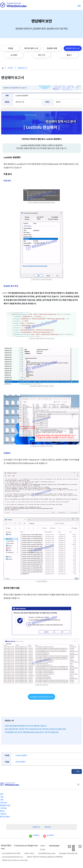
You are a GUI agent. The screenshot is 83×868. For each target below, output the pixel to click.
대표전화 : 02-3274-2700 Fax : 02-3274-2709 (15, 860)
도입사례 (3, 803)
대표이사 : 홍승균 (29, 853)
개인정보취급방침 (54, 846)
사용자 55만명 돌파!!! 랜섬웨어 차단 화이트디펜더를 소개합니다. (26, 726)
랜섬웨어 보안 (5, 805)
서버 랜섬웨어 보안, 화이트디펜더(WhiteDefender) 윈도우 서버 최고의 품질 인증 (32, 732)
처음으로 (3, 68)
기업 (2, 797)
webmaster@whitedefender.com (12, 857)
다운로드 (3, 814)
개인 (2, 794)
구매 (2, 800)
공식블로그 (34, 835)
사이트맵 (42, 850)
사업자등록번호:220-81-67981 (47, 853)
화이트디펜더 (5, 817)
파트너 (2, 811)
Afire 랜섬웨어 (20, 762)
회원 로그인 (36, 827)
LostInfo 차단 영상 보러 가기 (42, 697)
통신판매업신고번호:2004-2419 (68, 853)
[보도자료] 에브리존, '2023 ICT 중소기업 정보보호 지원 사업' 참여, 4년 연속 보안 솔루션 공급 (35, 729)
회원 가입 (48, 827)
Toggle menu (79, 6)
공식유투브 (49, 835)
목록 (78, 771)
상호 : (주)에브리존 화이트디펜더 (11, 853)
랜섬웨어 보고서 (22, 68)
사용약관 (42, 846)
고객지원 (3, 808)
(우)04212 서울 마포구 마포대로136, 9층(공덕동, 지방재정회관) (45, 857)
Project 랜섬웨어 (21, 755)
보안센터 (10, 68)
